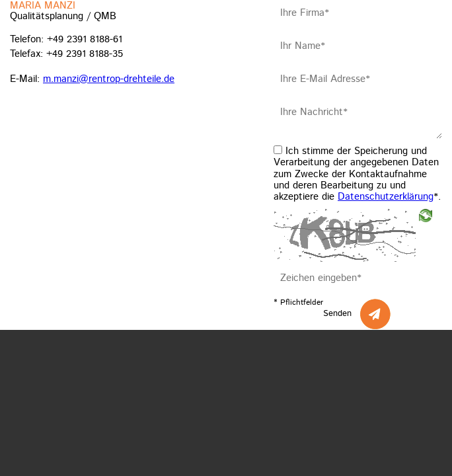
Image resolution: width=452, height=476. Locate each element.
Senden (337, 314)
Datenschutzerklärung (386, 197)
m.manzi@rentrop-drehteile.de (109, 79)
